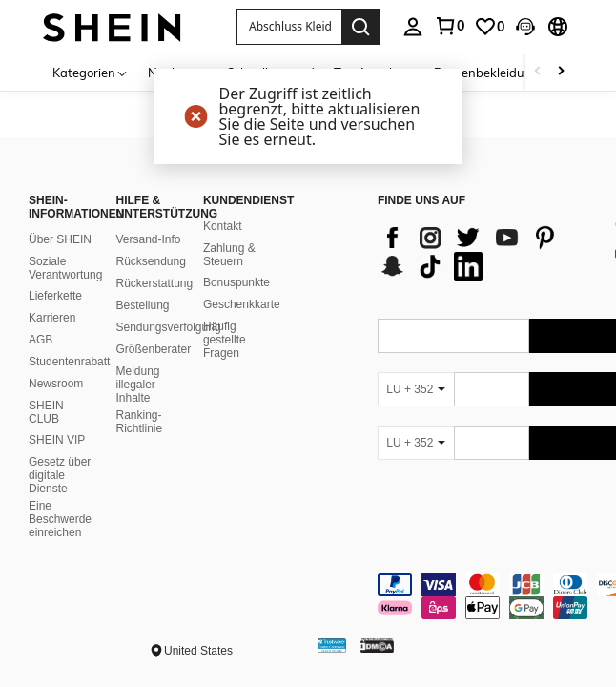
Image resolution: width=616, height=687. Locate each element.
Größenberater (153, 349)
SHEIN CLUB (46, 412)
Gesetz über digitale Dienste (60, 475)
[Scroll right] (561, 72)
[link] (449, 26)
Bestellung (142, 305)
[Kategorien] (91, 72)
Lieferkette (55, 296)
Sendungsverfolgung (168, 327)
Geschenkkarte (242, 304)
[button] (289, 27)
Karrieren (52, 318)
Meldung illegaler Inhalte (137, 385)
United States (198, 651)
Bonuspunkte (236, 282)
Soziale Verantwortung (65, 268)
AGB (41, 340)
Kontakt (223, 226)
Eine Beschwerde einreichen (60, 519)
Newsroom (56, 384)
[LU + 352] (416, 389)
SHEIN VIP (57, 440)
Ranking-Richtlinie (139, 422)
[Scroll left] (538, 72)
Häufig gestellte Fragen (225, 340)
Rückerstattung (154, 283)
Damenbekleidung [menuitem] (487, 73)
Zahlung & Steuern (229, 255)
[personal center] (413, 27)
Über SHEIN (60, 239)
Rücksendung (150, 261)
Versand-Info (148, 239)
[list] (485, 252)
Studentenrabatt (69, 362)
